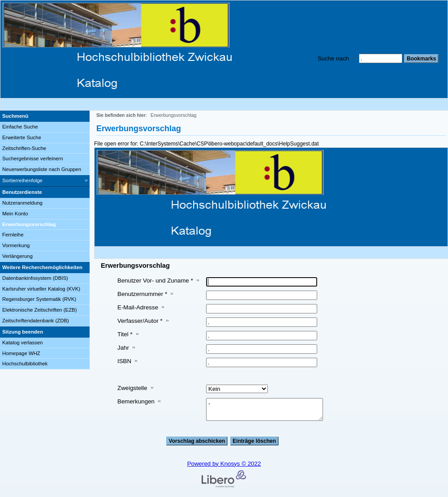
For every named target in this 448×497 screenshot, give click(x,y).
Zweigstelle (132, 388)
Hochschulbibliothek (25, 364)
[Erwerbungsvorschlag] (45, 225)
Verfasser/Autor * (140, 321)
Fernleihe (13, 235)
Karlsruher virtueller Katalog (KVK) (41, 289)
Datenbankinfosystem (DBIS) (35, 278)
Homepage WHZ (21, 353)
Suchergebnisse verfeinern (33, 159)
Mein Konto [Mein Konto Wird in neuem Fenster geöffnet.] (15, 214)
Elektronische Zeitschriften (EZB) (39, 310)
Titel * (125, 334)
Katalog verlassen (23, 343)
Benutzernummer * (142, 294)
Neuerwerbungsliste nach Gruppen (42, 169)
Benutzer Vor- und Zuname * (155, 281)
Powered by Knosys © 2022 (224, 464)
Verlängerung (17, 256)
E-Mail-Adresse (138, 307)
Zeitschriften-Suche (24, 148)
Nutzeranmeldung (22, 203)
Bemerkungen (136, 401)
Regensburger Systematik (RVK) (39, 299)
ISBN (124, 361)
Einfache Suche (20, 127)
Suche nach (333, 58)
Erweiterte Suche (22, 137)
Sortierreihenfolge (22, 180)
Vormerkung (16, 245)
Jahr (123, 348)
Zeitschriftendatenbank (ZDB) (36, 321)
